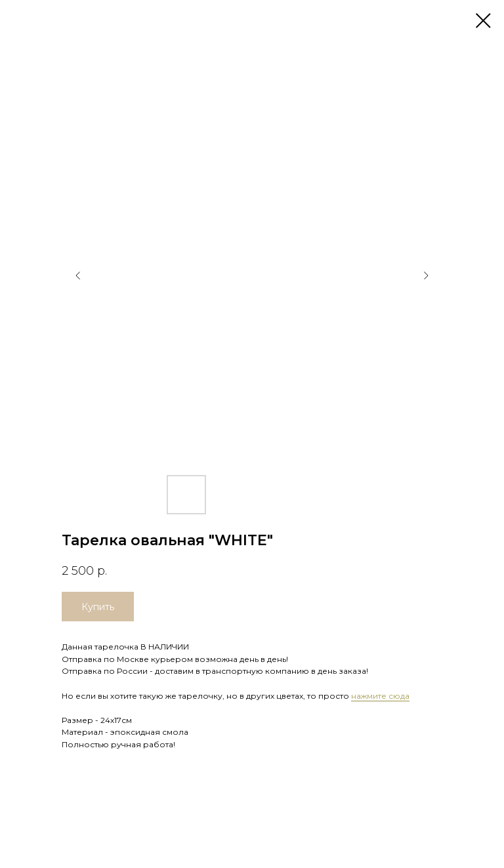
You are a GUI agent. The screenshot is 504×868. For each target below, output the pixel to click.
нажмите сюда (380, 696)
